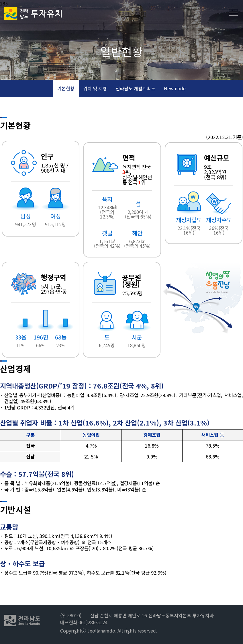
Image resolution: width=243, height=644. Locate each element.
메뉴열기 (234, 13)
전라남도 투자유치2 (33, 14)
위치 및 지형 (95, 88)
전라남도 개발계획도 (135, 88)
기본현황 (66, 88)
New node (175, 88)
